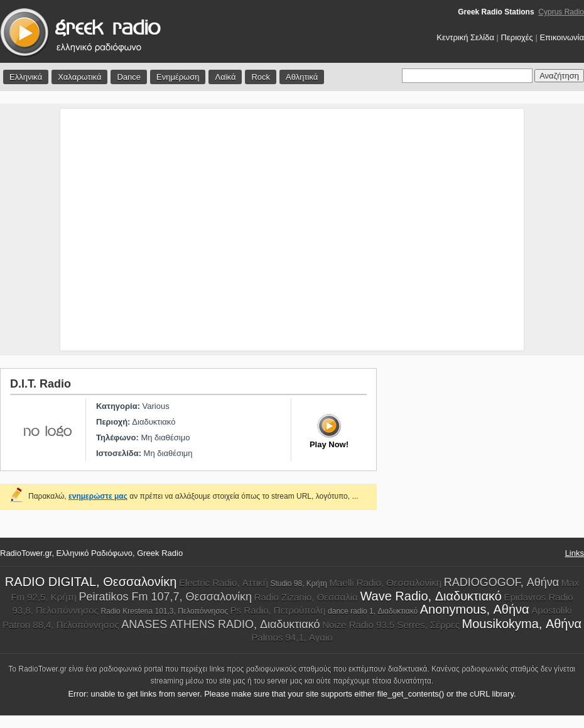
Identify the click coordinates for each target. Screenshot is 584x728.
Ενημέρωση (178, 77)
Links (575, 553)
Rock (261, 77)
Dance (129, 77)
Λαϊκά (225, 77)
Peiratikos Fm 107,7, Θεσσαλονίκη (165, 597)
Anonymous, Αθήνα (475, 609)
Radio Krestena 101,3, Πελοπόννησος (164, 611)
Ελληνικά (26, 77)
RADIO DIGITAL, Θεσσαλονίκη (91, 582)
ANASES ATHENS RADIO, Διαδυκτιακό (220, 624)
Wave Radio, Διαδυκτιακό (431, 596)
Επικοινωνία (562, 37)
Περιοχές (517, 37)
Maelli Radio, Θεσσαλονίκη (385, 583)
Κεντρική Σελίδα (465, 37)
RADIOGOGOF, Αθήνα (501, 582)
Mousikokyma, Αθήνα (522, 624)
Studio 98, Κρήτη (298, 584)
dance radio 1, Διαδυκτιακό (373, 611)
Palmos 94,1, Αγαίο (292, 637)
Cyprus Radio (561, 12)
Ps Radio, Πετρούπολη (278, 610)
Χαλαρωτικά (79, 77)
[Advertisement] (118, 230)
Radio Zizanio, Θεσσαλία (306, 597)
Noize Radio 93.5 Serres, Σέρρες (391, 625)
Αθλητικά (302, 77)
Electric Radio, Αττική (224, 583)
